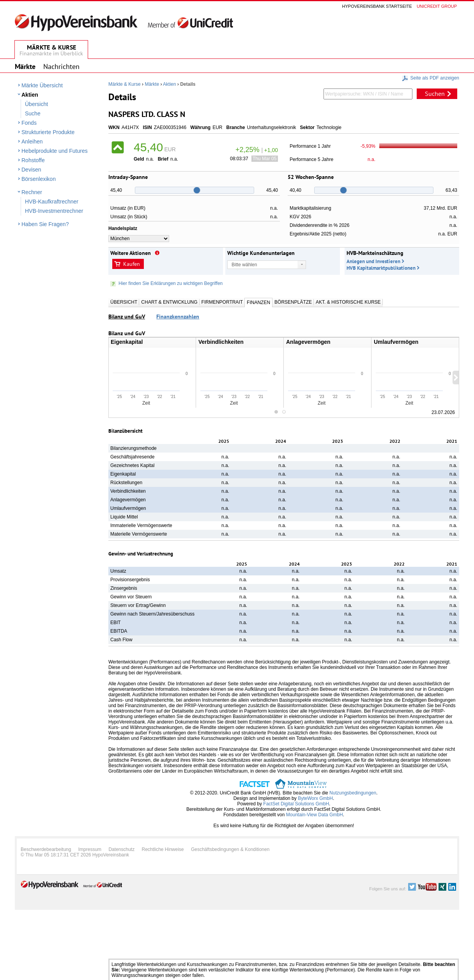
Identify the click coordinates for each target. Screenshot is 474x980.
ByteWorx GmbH (315, 798)
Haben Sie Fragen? (45, 224)
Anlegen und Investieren (373, 261)
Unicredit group (437, 6)
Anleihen (32, 142)
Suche (33, 113)
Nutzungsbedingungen (353, 793)
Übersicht (36, 104)
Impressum (90, 849)
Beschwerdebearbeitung (46, 849)
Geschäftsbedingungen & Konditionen (230, 849)
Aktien (30, 95)
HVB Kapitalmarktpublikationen (381, 268)
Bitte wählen (244, 265)
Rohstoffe (33, 160)
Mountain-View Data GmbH (315, 815)
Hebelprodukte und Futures (55, 151)
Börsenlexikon (39, 179)
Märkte (152, 84)
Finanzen (258, 302)
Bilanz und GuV (127, 317)
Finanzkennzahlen (178, 317)
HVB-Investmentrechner (54, 211)
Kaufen (132, 264)
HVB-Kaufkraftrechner (52, 202)
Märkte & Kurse (125, 84)
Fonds (29, 123)
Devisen (31, 170)
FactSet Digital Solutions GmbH (296, 804)
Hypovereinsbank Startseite (377, 6)
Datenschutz (121, 849)
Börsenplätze (293, 302)
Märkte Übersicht (42, 85)
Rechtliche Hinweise (163, 849)
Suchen (435, 94)
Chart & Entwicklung (169, 302)
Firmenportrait (222, 302)
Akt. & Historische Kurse (348, 302)
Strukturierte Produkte (48, 132)
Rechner (32, 192)
